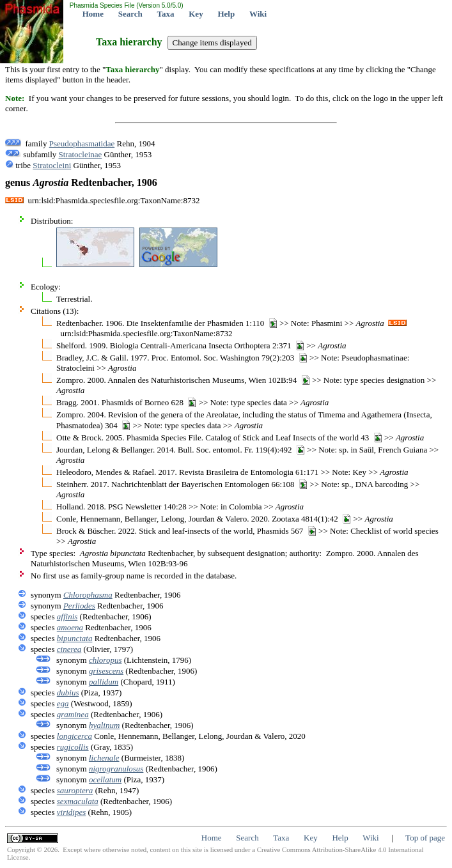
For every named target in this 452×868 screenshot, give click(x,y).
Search (130, 14)
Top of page (425, 838)
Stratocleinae (81, 154)
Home (93, 14)
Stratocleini (52, 165)
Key (196, 14)
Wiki (258, 14)
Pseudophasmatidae (82, 143)
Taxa (166, 14)
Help (226, 14)
